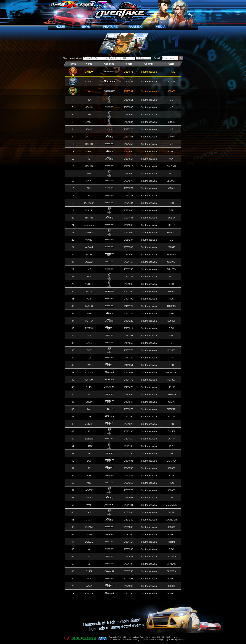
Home (60, 27)
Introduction (110, 27)
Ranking (136, 27)
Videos (161, 27)
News (85, 27)
